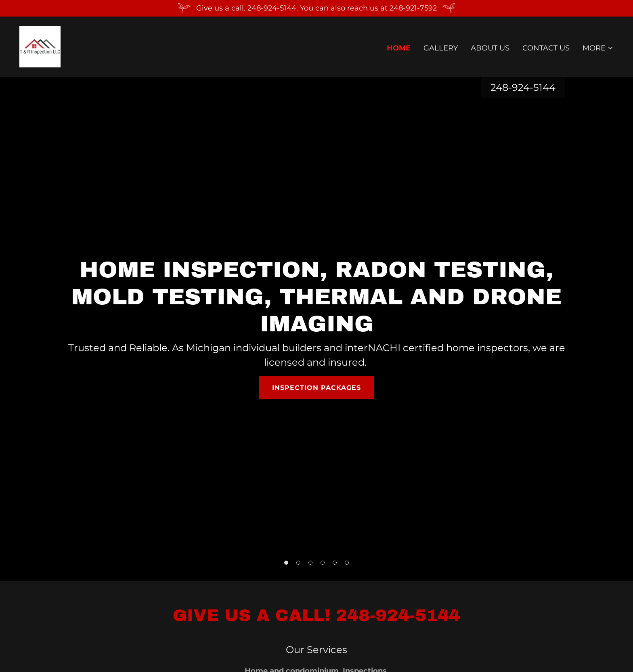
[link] (40, 46)
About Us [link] (490, 48)
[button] (598, 48)
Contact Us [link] (546, 48)
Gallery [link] (441, 48)
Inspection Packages (316, 388)
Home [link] (399, 48)
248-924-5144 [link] (523, 87)
